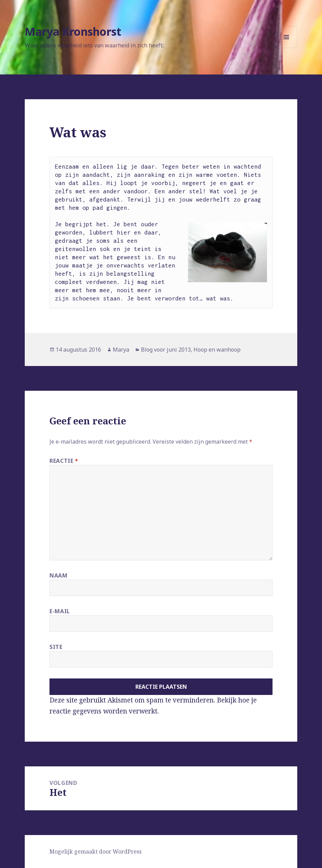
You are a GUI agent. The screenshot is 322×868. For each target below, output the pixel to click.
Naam (59, 575)
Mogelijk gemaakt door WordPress (96, 852)
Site (56, 647)
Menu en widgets (286, 48)
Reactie (64, 461)
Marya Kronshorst (73, 31)
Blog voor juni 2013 (166, 350)
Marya (121, 350)
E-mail (60, 611)
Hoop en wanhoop (217, 350)
